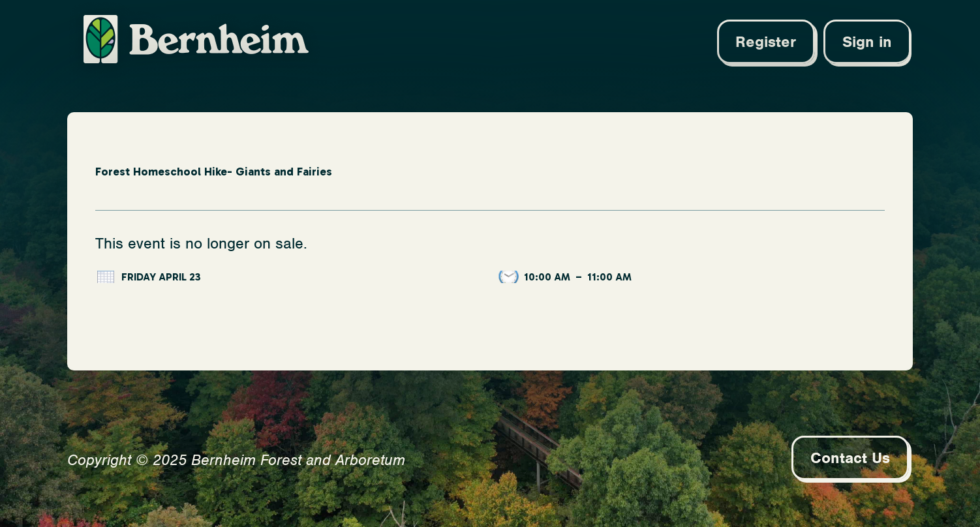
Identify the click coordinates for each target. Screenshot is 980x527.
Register (766, 42)
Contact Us (850, 458)
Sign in (867, 42)
